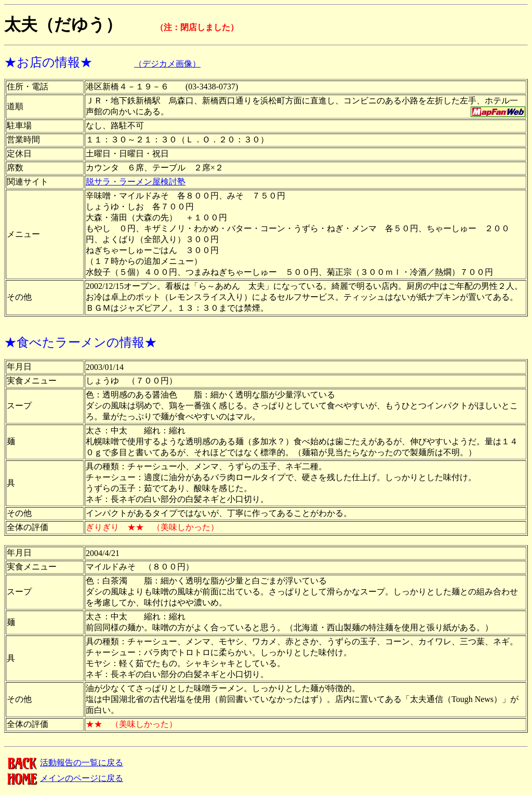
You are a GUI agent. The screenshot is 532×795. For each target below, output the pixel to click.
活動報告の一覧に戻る (64, 763)
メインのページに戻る (64, 778)
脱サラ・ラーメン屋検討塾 (136, 182)
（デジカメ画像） (167, 64)
